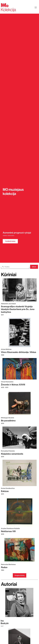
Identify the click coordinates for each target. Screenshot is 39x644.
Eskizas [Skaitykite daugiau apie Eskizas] (5, 491)
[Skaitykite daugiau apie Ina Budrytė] (19, 603)
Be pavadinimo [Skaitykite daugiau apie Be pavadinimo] (8, 421)
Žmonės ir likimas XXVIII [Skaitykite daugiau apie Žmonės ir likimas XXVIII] (13, 385)
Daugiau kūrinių (20, 575)
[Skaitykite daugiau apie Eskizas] (19, 473)
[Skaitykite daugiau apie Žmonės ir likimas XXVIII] (19, 369)
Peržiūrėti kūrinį (10, 241)
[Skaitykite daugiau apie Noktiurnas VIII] (19, 512)
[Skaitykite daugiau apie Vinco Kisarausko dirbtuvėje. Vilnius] (19, 332)
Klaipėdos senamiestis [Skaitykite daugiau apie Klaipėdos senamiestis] (12, 454)
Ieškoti (34, 267)
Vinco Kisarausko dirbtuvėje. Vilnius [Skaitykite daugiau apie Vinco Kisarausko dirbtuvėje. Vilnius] (19, 352)
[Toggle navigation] (36, 8)
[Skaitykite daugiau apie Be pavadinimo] (19, 403)
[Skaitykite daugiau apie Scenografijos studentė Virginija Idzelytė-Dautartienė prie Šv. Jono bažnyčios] (19, 290)
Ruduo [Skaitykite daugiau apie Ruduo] (4, 567)
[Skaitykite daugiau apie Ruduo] (19, 550)
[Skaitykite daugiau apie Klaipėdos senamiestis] (19, 438)
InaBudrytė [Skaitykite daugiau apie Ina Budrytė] (5, 622)
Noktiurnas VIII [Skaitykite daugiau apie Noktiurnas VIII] (8, 531)
